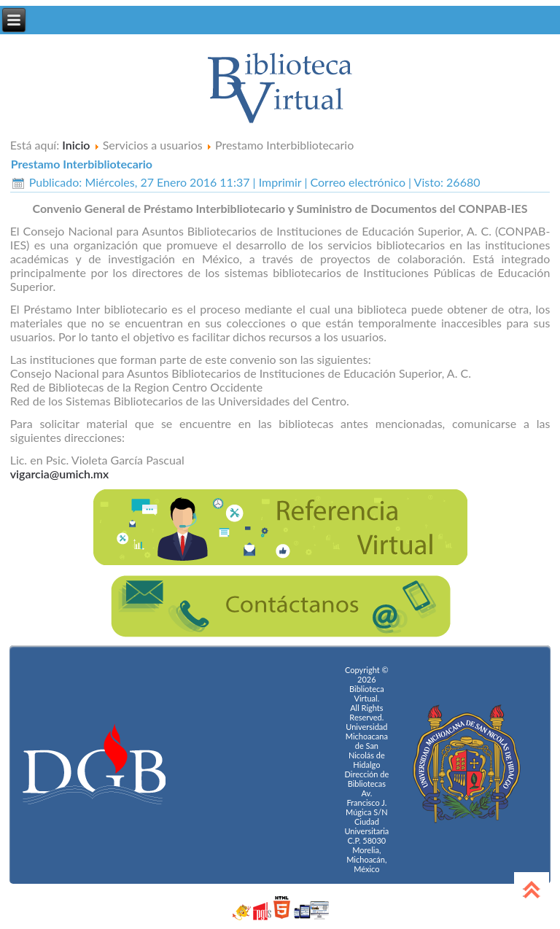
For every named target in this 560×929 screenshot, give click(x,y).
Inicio (76, 145)
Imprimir (282, 182)
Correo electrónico (360, 182)
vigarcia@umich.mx (60, 474)
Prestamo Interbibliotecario (82, 164)
